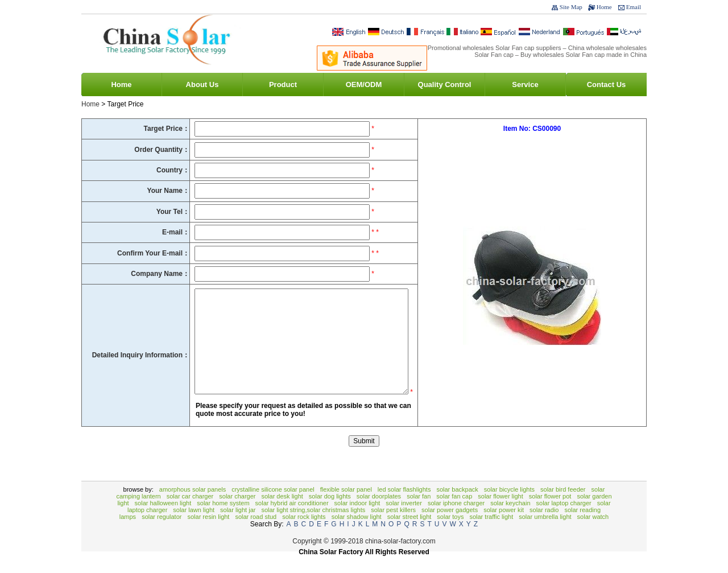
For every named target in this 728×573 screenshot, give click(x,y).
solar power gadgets (450, 527)
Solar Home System (223, 520)
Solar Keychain (510, 520)
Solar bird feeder (563, 506)
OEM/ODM (364, 84)
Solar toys (450, 534)
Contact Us (607, 84)
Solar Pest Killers (393, 527)
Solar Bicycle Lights (509, 506)
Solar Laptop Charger (564, 520)
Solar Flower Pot (550, 513)
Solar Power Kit (504, 527)
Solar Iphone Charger (456, 520)
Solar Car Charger (190, 513)
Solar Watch (593, 534)
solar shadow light (357, 534)
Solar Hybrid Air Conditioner (292, 520)
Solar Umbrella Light (545, 534)
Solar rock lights (304, 534)
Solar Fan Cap (454, 513)
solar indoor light (357, 520)
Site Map (571, 7)
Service (525, 84)
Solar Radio (544, 527)
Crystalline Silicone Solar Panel (273, 506)
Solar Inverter (404, 520)
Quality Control (445, 84)
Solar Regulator (162, 534)
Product (283, 84)
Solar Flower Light (500, 513)
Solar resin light (208, 534)
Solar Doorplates (379, 513)
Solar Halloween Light (163, 520)
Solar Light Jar (238, 527)
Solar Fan (419, 513)
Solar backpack (457, 506)
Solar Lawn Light (194, 527)
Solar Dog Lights (330, 513)
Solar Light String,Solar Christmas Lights (313, 527)
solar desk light (282, 513)
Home (604, 7)
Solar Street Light (409, 534)
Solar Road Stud (256, 534)
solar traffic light (491, 534)
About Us (202, 84)
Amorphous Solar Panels (193, 506)
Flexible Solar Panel (346, 506)
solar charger (237, 513)
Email (634, 7)
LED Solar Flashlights (404, 506)
